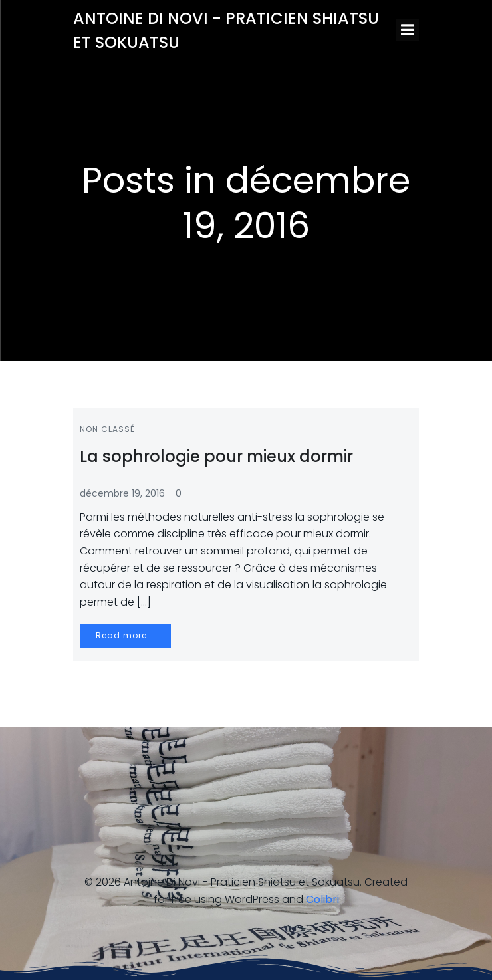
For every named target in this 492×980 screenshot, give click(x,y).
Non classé (107, 429)
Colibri (322, 899)
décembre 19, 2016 (122, 493)
